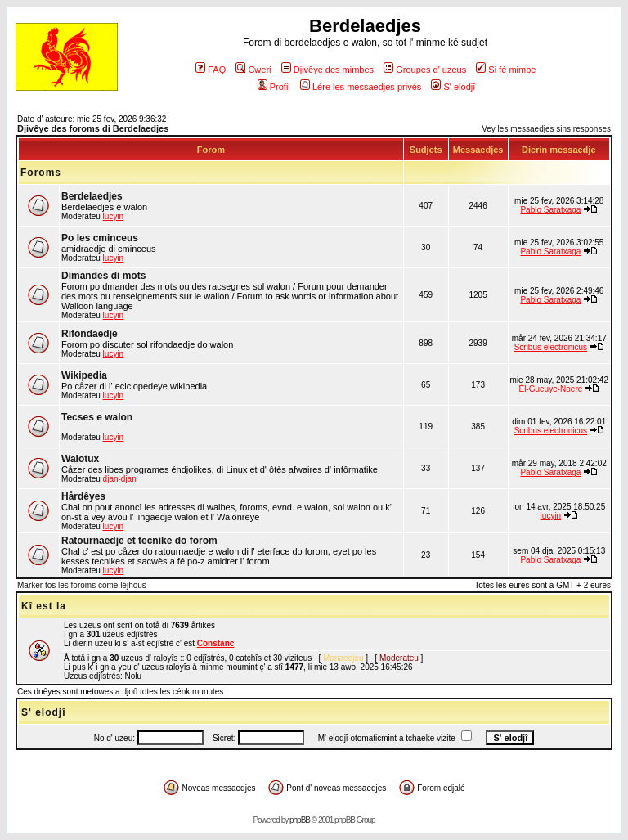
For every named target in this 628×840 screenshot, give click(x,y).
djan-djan (120, 479)
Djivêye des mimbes (327, 70)
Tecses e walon (97, 417)
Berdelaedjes (92, 196)
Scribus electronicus (551, 347)
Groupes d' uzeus (425, 70)
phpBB (300, 820)
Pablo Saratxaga (550, 210)
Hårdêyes (83, 496)
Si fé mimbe (506, 70)
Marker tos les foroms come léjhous (82, 585)
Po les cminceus (100, 238)
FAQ (211, 70)
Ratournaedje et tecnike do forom (139, 541)
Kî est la (44, 606)
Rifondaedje (90, 334)
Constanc (216, 643)
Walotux (80, 459)
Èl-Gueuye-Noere (550, 389)
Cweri (253, 70)
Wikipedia (84, 375)
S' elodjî (453, 87)
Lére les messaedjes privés (361, 87)
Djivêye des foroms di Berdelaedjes (93, 128)
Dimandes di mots (103, 276)
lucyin (114, 216)
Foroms (41, 173)
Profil (274, 87)
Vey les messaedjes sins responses (546, 129)
